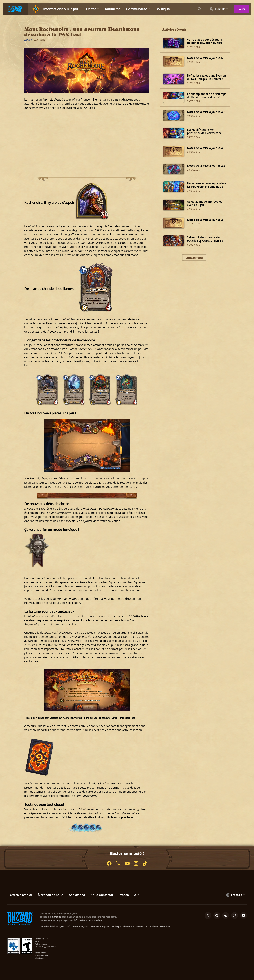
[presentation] (15, 9)
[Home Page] (34, 9)
